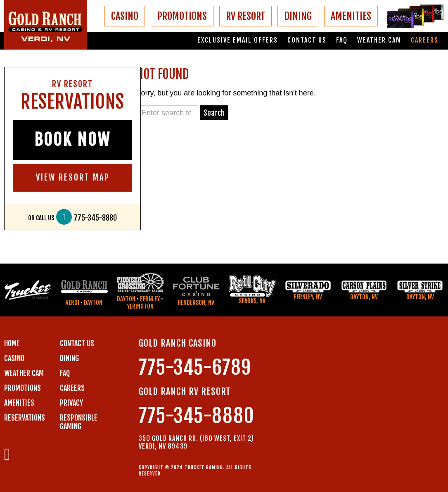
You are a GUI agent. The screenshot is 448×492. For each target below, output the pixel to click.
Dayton (93, 303)
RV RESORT (245, 16)
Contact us (307, 40)
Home (12, 343)
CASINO (125, 16)
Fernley (150, 299)
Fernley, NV (308, 297)
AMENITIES (351, 16)
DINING (298, 16)
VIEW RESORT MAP (73, 177)
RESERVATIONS (25, 418)
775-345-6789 (195, 367)
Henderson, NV (196, 303)
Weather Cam (379, 40)
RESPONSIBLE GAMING (79, 422)
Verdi (72, 303)
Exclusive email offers (238, 40)
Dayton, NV (364, 297)
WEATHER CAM (24, 373)
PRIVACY (71, 403)
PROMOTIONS (182, 16)
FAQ (342, 40)
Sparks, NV (252, 301)
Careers (425, 40)
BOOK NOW (72, 140)
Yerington (140, 306)
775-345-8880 (95, 218)
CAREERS (72, 388)
